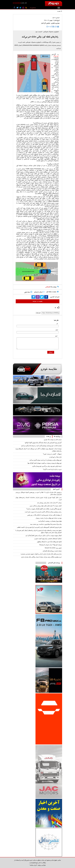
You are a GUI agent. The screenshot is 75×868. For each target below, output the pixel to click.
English (33, 8)
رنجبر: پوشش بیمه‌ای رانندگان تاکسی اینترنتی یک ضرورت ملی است (43, 512)
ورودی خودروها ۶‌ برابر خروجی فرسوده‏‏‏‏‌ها (50, 545)
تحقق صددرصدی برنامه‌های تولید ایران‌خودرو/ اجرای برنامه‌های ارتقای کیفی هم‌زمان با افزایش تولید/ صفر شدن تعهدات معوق (39, 531)
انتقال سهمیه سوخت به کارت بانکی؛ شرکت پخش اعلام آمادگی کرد (44, 536)
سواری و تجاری (55, 23)
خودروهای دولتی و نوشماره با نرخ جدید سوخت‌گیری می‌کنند (46, 460)
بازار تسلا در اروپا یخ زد (55, 457)
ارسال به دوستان (39, 292)
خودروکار (56, 56)
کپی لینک (38, 313)
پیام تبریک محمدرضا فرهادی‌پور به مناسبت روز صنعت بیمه (46, 524)
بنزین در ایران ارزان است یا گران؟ (52, 469)
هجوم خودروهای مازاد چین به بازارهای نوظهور (49, 542)
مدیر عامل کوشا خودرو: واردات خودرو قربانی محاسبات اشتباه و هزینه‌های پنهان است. (39, 499)
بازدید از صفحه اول (51, 292)
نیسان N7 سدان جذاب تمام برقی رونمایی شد (49, 503)
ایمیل (57, 330)
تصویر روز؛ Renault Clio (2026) (53, 548)
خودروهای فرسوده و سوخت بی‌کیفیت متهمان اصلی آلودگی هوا (45, 463)
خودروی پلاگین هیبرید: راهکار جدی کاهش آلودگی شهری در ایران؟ (44, 509)
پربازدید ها (57, 436)
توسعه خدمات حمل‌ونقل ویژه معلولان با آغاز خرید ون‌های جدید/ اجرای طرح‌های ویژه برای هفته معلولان (39, 450)
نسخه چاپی (28, 292)
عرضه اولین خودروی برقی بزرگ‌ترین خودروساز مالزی (47, 466)
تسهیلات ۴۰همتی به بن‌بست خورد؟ (52, 454)
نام (57, 324)
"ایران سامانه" (33, 865)
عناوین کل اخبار (46, 23)
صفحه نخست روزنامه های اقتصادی (52, 551)
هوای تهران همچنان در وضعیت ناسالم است (50, 521)
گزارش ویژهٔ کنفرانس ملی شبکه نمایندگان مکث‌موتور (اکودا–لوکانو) (43, 443)
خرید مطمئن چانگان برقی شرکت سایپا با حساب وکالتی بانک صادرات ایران (41, 557)
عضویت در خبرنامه (37, 301)
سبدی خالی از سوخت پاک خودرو (53, 440)
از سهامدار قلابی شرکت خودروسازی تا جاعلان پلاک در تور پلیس (44, 515)
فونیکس (48, 287)
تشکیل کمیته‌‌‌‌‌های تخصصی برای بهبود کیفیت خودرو (48, 539)
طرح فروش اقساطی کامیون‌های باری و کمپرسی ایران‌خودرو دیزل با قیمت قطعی (39, 527)
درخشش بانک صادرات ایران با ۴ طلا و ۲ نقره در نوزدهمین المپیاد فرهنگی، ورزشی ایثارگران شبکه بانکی (39, 493)
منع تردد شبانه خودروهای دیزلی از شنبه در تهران (49, 518)
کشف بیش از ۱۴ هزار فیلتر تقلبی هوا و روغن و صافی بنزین (46, 506)
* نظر (57, 336)
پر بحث (48, 436)
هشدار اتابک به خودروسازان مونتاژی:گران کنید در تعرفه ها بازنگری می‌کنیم (41, 446)
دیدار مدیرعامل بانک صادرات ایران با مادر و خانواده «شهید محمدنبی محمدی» (41, 554)
